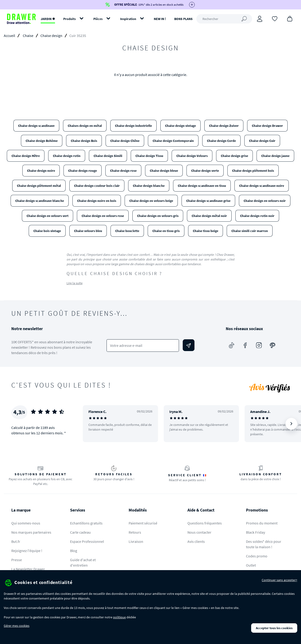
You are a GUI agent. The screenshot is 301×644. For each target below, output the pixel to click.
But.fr (16, 541)
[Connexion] (260, 19)
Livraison (136, 541)
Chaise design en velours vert (48, 216)
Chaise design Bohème (42, 141)
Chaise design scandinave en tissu (202, 186)
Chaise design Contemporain (173, 141)
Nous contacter (199, 532)
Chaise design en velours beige (151, 201)
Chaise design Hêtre (26, 156)
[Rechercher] (224, 19)
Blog (74, 551)
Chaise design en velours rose (103, 216)
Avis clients (196, 541)
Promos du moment (262, 523)
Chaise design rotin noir (257, 216)
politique (119, 617)
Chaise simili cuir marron (250, 231)
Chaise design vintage (180, 126)
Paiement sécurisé (143, 523)
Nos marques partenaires (31, 532)
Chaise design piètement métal (39, 186)
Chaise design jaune (275, 156)
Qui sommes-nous (26, 523)
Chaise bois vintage (47, 231)
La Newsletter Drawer (28, 569)
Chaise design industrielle (133, 126)
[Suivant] (291, 424)
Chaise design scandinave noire (262, 186)
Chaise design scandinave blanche (40, 201)
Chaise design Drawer (267, 126)
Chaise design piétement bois (253, 171)
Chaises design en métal (85, 126)
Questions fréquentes (205, 523)
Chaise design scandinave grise (208, 201)
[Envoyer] (189, 345)
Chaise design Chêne (125, 141)
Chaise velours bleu (88, 231)
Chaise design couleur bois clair (97, 186)
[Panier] (290, 18)
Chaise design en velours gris (158, 216)
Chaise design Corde (221, 141)
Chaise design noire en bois (97, 201)
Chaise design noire (41, 171)
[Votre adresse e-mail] (143, 346)
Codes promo (257, 556)
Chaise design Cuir (262, 141)
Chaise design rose (123, 171)
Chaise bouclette (127, 231)
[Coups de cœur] (275, 18)
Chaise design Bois (84, 141)
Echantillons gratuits (86, 523)
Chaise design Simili (108, 156)
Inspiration (128, 19)
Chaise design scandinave (36, 126)
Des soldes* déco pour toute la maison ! (264, 544)
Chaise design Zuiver (224, 126)
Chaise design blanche (149, 186)
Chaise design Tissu (149, 156)
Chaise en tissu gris (166, 231)
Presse (17, 560)
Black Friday (255, 532)
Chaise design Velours (192, 156)
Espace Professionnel (87, 541)
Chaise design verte (205, 171)
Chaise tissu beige (206, 231)
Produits (69, 19)
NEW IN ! (160, 19)
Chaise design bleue (164, 171)
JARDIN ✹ (48, 19)
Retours (135, 532)
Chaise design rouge (83, 171)
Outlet (251, 565)
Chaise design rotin (67, 156)
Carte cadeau (80, 532)
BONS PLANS (183, 19)
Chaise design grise (234, 156)
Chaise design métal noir (209, 216)
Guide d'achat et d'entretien (83, 562)
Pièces (98, 19)
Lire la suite (75, 283)
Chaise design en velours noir (265, 201)
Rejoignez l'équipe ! (27, 551)
